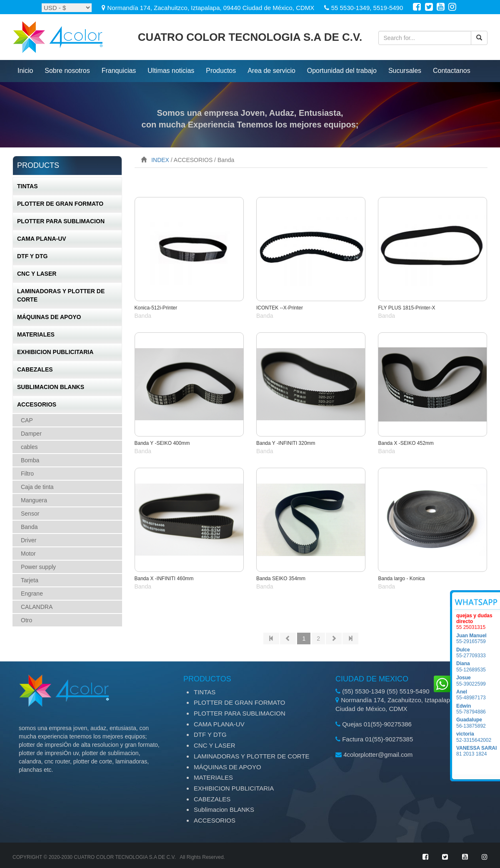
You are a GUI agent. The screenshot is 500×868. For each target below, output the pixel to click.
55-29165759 (478, 639)
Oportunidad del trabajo (342, 71)
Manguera (34, 500)
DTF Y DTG (32, 256)
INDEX (160, 160)
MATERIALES (36, 334)
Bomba (30, 460)
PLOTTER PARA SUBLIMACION (61, 221)
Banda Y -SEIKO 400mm (162, 443)
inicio (25, 71)
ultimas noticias (171, 71)
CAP (27, 420)
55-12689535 (478, 666)
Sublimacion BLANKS (51, 387)
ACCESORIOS (37, 404)
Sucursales (405, 71)
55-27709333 (478, 653)
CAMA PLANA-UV (42, 239)
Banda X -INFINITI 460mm (164, 579)
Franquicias (119, 71)
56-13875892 (478, 723)
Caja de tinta (37, 487)
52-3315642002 (478, 737)
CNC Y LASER (37, 274)
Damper (31, 434)
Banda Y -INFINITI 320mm (286, 443)
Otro (26, 620)
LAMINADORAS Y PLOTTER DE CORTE (61, 295)
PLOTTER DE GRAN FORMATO (60, 204)
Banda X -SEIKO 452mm (406, 443)
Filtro (27, 474)
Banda (29, 527)
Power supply (38, 567)
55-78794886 (478, 709)
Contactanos (452, 71)
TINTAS (27, 186)
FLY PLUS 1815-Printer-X (406, 308)
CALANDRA (37, 607)
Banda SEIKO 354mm (281, 579)
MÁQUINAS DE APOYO (49, 317)
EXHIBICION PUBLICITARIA (55, 352)
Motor (28, 554)
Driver (29, 540)
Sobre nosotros (67, 71)
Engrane (32, 594)
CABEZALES (35, 369)
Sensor (30, 514)
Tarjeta (30, 580)
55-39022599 (478, 681)
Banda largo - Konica (401, 579)
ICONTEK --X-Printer (280, 308)
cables (29, 447)
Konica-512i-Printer (156, 308)
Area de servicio (271, 71)
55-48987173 (478, 695)
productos (221, 71)
